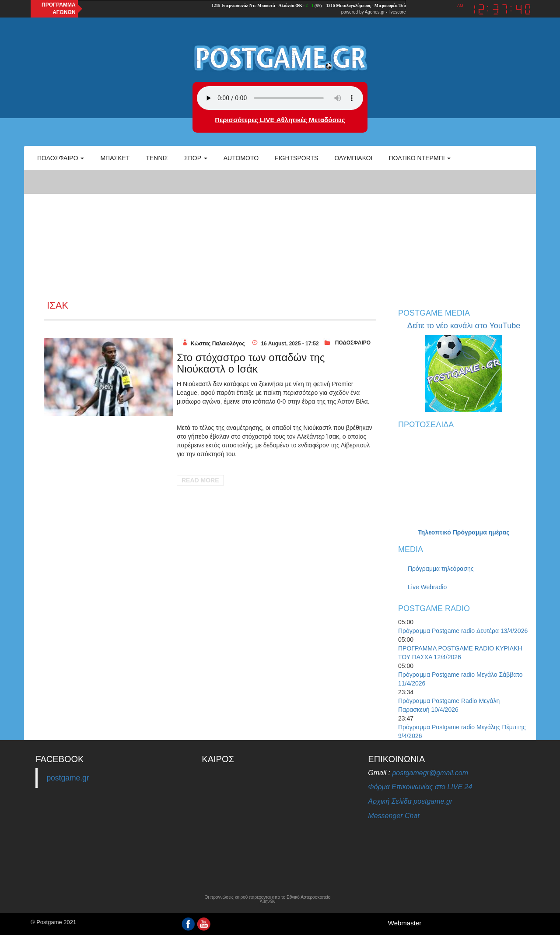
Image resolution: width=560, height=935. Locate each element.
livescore (397, 12)
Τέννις (157, 158)
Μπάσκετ (115, 158)
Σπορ (196, 158)
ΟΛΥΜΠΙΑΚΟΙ (353, 158)
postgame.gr (68, 778)
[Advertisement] (280, 235)
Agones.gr (375, 12)
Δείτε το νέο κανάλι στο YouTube (464, 326)
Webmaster (405, 923)
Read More (200, 480)
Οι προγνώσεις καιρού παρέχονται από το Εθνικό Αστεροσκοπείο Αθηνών (267, 900)
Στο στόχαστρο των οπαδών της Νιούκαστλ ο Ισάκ (251, 363)
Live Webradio (427, 587)
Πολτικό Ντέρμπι (420, 158)
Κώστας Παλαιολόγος (218, 344)
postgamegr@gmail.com (430, 773)
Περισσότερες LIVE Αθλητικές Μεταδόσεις (280, 120)
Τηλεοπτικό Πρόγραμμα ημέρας (464, 532)
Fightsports (296, 158)
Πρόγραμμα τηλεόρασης (441, 569)
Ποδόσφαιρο (61, 158)
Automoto (241, 158)
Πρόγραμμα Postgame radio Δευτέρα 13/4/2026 (463, 631)
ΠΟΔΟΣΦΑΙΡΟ (353, 343)
